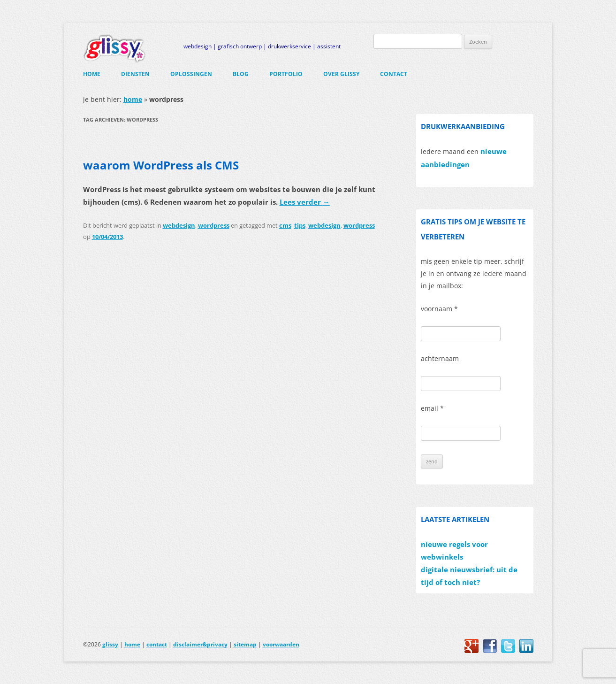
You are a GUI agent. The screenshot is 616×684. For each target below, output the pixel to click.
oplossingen (191, 74)
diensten (135, 74)
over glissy (341, 74)
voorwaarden (281, 644)
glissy (110, 644)
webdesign (179, 225)
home (92, 74)
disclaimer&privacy (200, 644)
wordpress (214, 225)
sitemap (245, 644)
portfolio (286, 74)
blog (241, 74)
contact (394, 74)
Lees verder (305, 202)
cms (285, 225)
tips (300, 225)
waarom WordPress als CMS (161, 165)
